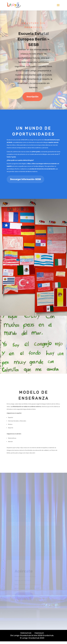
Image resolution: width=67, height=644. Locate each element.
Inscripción (33, 97)
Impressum (39, 633)
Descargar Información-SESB (25, 179)
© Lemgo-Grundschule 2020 (32, 638)
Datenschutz (26, 633)
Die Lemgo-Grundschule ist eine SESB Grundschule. (32, 636)
